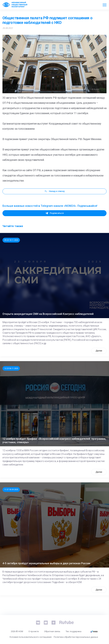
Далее (99, 351)
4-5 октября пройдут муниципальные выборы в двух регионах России (46, 563)
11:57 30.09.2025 (11, 489)
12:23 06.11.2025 (11, 368)
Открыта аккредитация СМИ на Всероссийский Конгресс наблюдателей (48, 314)
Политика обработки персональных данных (76, 637)
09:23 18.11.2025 (11, 240)
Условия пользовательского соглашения (30, 637)
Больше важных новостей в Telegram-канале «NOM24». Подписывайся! (50, 206)
